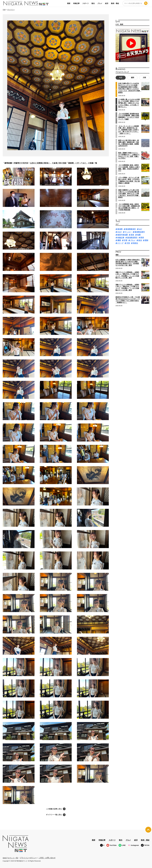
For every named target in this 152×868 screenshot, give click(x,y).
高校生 (135, 243)
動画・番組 (115, 3)
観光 (93, 3)
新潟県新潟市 (131, 229)
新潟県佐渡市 (140, 232)
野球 (142, 238)
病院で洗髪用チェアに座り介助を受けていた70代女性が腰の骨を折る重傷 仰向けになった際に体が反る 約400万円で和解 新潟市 (129, 194)
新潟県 (120, 229)
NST (140, 229)
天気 (128, 243)
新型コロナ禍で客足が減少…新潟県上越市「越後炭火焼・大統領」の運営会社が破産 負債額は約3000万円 (129, 143)
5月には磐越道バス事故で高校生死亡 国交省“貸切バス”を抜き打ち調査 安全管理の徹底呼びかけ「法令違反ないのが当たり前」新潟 (128, 263)
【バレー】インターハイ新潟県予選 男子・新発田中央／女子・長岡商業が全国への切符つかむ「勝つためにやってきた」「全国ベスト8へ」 (129, 130)
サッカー (128, 232)
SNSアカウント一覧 (10, 858)
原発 (132, 235)
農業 (119, 240)
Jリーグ (120, 243)
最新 (69, 3)
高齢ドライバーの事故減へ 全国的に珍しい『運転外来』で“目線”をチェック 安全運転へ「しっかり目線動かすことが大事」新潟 (127, 287)
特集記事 (76, 3)
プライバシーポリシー (28, 858)
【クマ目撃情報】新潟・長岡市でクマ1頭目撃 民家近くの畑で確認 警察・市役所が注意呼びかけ (129, 168)
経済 (107, 3)
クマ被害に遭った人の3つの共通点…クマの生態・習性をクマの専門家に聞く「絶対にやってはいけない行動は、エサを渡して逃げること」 (129, 103)
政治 (140, 240)
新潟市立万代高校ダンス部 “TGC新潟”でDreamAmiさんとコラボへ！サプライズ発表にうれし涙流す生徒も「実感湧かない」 (128, 300)
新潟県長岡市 (132, 238)
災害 (126, 240)
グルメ (100, 3)
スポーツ (86, 3)
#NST (120, 232)
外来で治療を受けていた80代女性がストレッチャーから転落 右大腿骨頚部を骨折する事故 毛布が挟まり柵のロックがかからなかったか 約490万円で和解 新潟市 (130, 88)
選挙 (147, 240)
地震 (139, 235)
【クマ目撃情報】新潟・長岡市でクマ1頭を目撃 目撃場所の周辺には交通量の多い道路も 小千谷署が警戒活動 (129, 207)
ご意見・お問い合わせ (47, 858)
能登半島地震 (123, 235)
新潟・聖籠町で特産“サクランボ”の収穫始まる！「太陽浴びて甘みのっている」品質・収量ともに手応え (129, 156)
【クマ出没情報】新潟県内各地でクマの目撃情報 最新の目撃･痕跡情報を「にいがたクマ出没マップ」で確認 (129, 116)
